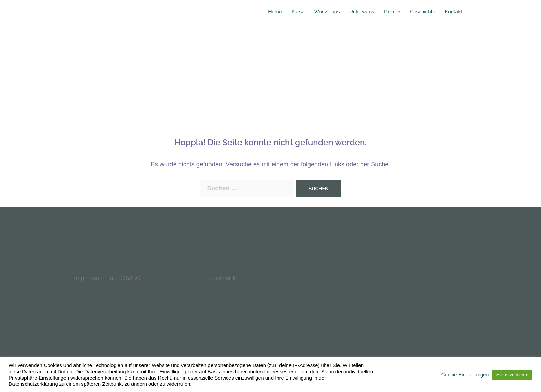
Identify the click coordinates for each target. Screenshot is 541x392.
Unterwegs (362, 12)
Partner (392, 12)
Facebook (222, 278)
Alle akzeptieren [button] (513, 375)
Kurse (298, 12)
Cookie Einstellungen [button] (465, 375)
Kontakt (454, 12)
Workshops (327, 12)
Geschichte (422, 12)
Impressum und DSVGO (107, 278)
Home (275, 12)
